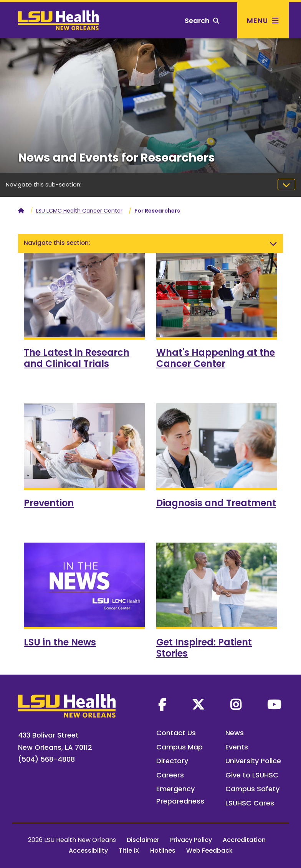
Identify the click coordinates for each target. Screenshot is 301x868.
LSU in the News (60, 642)
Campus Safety (252, 789)
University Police (253, 761)
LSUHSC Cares (250, 803)
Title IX (129, 851)
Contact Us (176, 733)
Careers (170, 775)
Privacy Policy (191, 840)
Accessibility (88, 851)
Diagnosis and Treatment (216, 503)
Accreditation (244, 840)
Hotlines (163, 851)
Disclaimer (143, 840)
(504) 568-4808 (46, 759)
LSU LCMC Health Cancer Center (79, 211)
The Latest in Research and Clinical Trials (77, 358)
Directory (172, 761)
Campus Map (179, 747)
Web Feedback (209, 851)
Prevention (49, 503)
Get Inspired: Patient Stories (204, 648)
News (235, 733)
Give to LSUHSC (252, 775)
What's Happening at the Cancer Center (216, 358)
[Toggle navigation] (286, 185)
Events (237, 747)
